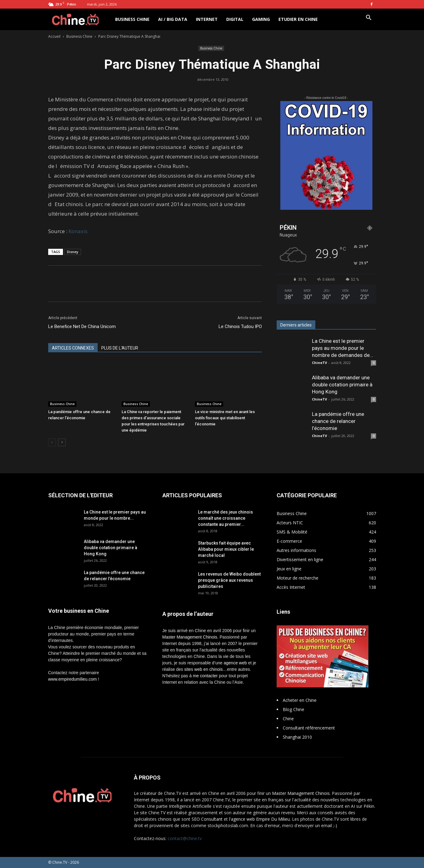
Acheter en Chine (300, 700)
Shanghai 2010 (297, 737)
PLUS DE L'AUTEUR (120, 348)
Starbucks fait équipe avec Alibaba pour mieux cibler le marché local (226, 549)
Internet (207, 19)
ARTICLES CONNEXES (73, 348)
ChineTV (319, 363)
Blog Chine (294, 709)
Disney (73, 252)
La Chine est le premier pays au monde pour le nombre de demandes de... (343, 348)
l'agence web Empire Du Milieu (259, 819)
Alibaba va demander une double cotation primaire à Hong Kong (342, 385)
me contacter (205, 676)
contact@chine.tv (185, 838)
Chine (288, 719)
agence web (235, 663)
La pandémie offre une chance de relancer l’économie (338, 421)
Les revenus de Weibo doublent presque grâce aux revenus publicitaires (229, 580)
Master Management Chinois (190, 637)
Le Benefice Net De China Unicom (82, 326)
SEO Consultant (207, 819)
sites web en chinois (203, 669)
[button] (369, 18)
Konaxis (78, 231)
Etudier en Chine (298, 19)
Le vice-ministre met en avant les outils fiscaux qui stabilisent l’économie (225, 418)
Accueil (54, 36)
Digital (235, 19)
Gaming (261, 19)
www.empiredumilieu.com (73, 679)
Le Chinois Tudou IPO (240, 326)
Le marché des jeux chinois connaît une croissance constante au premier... (226, 518)
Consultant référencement (309, 728)
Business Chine (132, 19)
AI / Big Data (173, 19)
